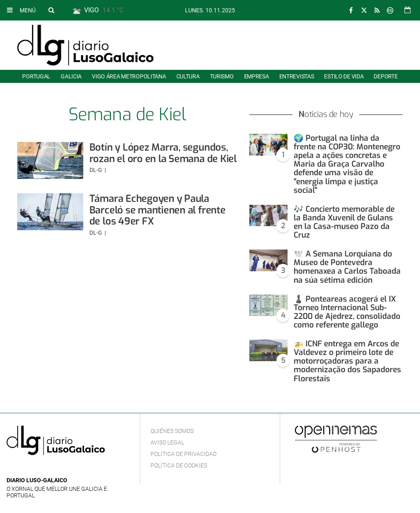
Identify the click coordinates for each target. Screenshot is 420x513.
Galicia (71, 76)
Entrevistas (297, 76)
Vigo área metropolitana (129, 76)
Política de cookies (179, 465)
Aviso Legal (167, 442)
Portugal (36, 76)
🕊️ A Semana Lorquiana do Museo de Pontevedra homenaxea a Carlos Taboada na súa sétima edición (347, 267)
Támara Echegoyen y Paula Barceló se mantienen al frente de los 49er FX (157, 210)
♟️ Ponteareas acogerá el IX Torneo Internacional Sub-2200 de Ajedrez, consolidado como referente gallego (347, 312)
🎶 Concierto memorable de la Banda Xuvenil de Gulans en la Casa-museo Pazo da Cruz (344, 222)
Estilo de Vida (344, 76)
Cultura (188, 76)
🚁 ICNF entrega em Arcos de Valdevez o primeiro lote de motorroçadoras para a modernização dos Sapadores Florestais (347, 361)
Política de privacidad (184, 454)
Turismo (222, 76)
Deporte (386, 76)
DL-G (96, 170)
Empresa (257, 76)
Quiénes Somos (172, 431)
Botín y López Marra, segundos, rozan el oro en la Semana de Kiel (163, 153)
